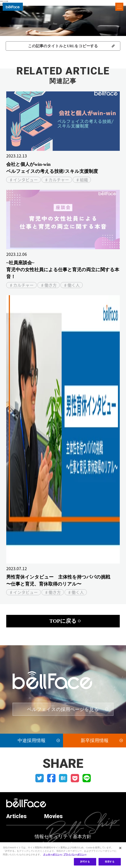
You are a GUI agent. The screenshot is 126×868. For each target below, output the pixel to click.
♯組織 (82, 180)
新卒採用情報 (95, 740)
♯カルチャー (57, 180)
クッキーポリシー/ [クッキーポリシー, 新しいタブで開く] (53, 856)
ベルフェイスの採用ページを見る (63, 709)
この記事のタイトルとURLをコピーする (63, 46)
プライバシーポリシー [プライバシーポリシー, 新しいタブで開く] (75, 856)
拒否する (110, 864)
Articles (16, 816)
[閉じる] (120, 850)
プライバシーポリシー (63, 844)
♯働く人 (72, 285)
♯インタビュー (23, 180)
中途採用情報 (32, 740)
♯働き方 (49, 285)
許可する (85, 864)
